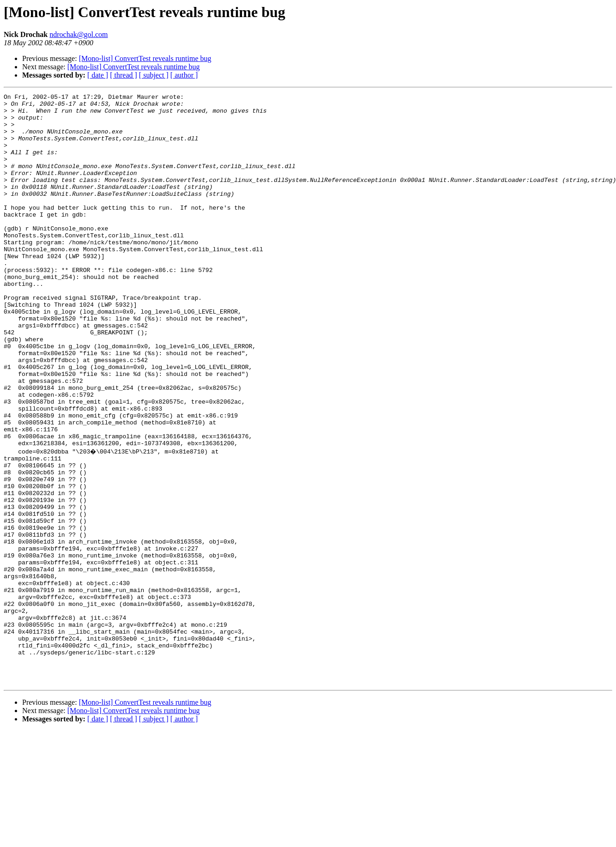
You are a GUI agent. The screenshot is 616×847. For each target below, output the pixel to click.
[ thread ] (124, 75)
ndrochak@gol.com (79, 34)
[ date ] (98, 75)
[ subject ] (154, 75)
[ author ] (184, 75)
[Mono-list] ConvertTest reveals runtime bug (145, 58)
